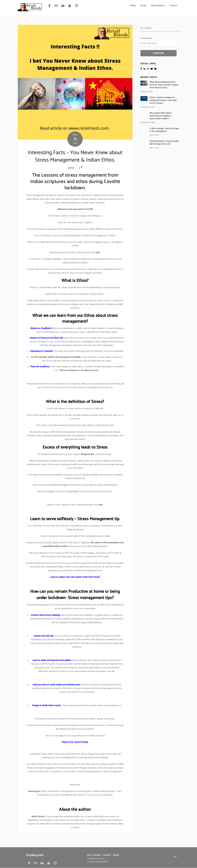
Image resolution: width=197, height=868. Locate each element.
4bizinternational (102, 862)
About (143, 6)
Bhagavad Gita (88, 454)
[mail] (56, 6)
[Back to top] (175, 858)
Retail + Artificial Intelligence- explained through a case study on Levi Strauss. (163, 100)
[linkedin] (63, 6)
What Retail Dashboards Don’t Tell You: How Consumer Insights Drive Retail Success (164, 85)
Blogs (133, 6)
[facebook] (49, 6)
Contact (173, 6)
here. (98, 252)
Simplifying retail (95, 859)
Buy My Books (158, 6)
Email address (146, 38)
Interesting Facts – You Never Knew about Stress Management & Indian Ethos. (75, 156)
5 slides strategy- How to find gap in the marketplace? (164, 130)
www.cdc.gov (34, 791)
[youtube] (70, 6)
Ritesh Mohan (38, 817)
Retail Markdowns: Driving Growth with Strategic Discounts (164, 143)
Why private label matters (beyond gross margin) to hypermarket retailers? (161, 116)
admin (71, 168)
